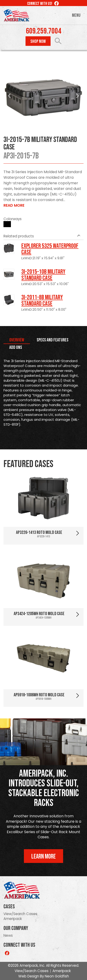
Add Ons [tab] (16, 347)
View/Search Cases (20, 914)
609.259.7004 (44, 31)
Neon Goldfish (57, 976)
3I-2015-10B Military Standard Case (43, 275)
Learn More (43, 857)
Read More (14, 205)
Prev (10, 96)
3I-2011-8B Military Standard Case (42, 301)
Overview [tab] (17, 340)
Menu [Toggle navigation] (76, 15)
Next (77, 96)
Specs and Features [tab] (53, 340)
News (8, 935)
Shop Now (38, 41)
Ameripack (13, 919)
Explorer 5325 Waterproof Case (50, 249)
